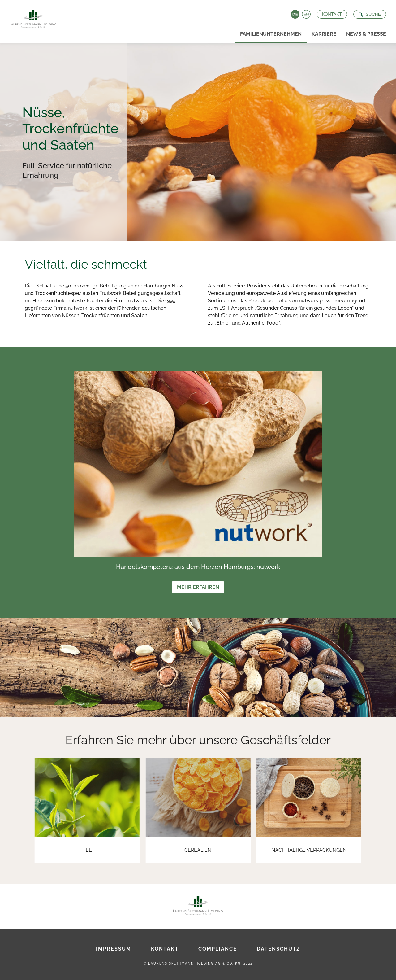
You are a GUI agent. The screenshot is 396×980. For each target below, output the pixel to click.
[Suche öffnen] (370, 14)
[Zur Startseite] (31, 17)
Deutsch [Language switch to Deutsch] (295, 14)
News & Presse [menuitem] (366, 34)
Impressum (114, 949)
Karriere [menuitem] (324, 34)
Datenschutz (278, 949)
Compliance (218, 949)
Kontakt (332, 14)
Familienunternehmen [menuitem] (271, 34)
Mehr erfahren (198, 587)
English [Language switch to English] (306, 14)
